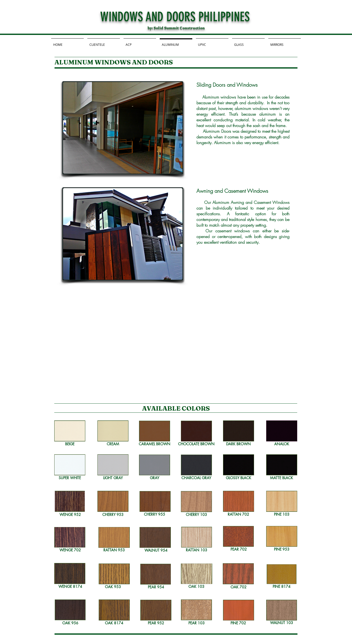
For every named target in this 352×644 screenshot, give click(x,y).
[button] (123, 128)
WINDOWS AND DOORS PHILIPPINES (175, 17)
